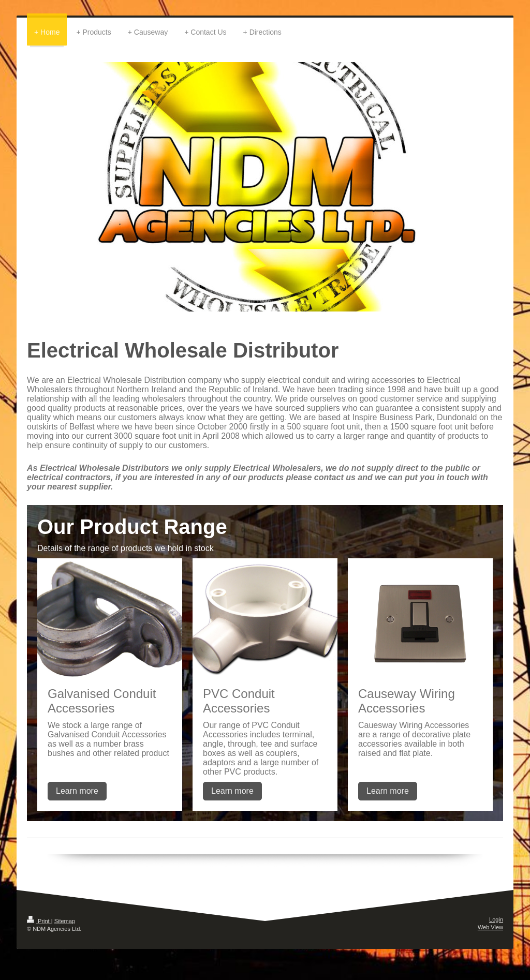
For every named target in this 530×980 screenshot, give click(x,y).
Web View (490, 927)
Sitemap (65, 921)
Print (39, 921)
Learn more (77, 791)
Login (496, 919)
